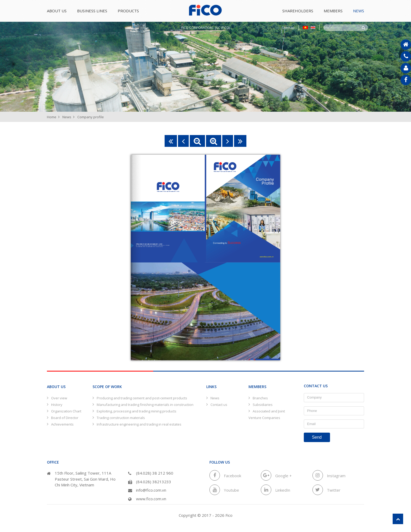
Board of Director (65, 418)
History (57, 405)
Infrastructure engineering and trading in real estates (139, 424)
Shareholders (293, 11)
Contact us (219, 405)
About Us (57, 11)
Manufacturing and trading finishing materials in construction (145, 405)
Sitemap (288, 28)
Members (331, 11)
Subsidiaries (263, 405)
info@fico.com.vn (147, 490)
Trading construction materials (121, 418)
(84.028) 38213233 (150, 482)
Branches (260, 398)
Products (134, 11)
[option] (206, 67)
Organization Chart (66, 411)
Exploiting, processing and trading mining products (137, 411)
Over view (59, 398)
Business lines (95, 11)
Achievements (62, 424)
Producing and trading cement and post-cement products (142, 398)
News (359, 11)
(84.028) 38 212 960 (151, 473)
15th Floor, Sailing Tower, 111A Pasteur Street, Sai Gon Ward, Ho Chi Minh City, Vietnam (81, 479)
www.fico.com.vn (147, 499)
